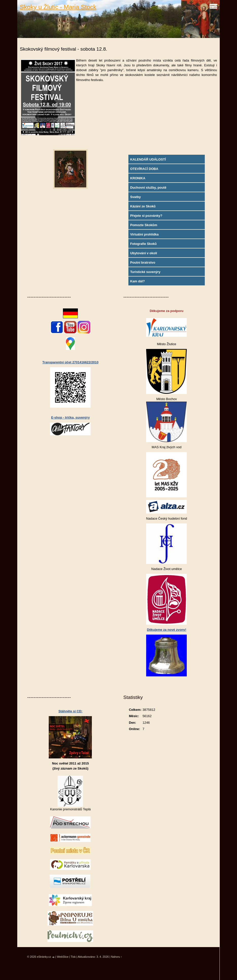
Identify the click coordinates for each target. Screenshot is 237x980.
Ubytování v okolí (144, 253)
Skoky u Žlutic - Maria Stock (58, 7)
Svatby (136, 197)
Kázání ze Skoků (143, 206)
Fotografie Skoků (143, 244)
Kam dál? (138, 281)
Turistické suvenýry (145, 272)
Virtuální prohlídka (144, 234)
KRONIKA (138, 178)
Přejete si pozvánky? (146, 216)
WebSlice (63, 957)
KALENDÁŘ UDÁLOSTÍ (148, 159)
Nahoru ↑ (116, 957)
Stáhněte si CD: (70, 711)
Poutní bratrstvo (143, 262)
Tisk (73, 957)
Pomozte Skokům (144, 225)
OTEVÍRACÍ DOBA (144, 169)
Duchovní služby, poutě (148, 188)
